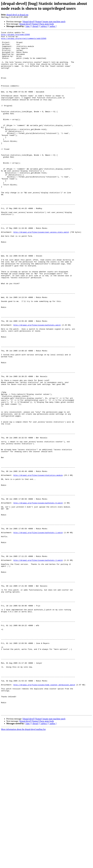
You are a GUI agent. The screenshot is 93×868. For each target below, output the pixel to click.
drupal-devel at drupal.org (17, 15)
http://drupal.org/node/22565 (15, 35)
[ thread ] (35, 26)
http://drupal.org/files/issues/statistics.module (38, 564)
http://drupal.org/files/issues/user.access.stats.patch (41, 272)
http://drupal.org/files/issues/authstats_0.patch (38, 597)
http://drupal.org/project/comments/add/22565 (24, 40)
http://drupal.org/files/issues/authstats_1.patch (38, 633)
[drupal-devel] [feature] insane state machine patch (44, 22)
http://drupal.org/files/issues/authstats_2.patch (38, 666)
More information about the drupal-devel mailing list (23, 866)
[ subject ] (44, 26)
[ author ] (53, 26)
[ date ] (28, 26)
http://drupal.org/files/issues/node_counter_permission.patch (44, 816)
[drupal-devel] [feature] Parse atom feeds (37, 24)
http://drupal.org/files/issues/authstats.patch (37, 384)
